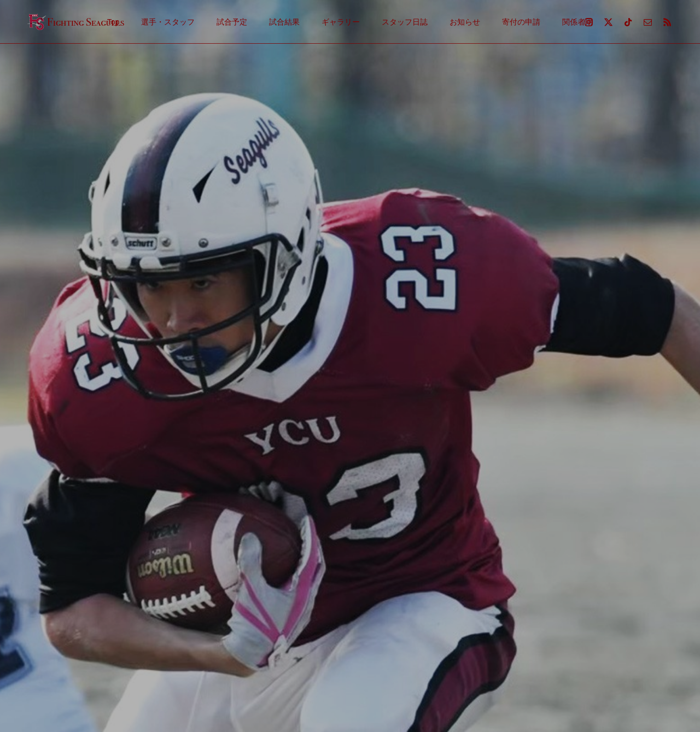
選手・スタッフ (168, 22)
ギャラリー (341, 22)
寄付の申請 (521, 22)
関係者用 (577, 22)
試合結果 (284, 22)
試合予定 (232, 22)
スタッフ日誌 (405, 22)
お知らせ (465, 22)
